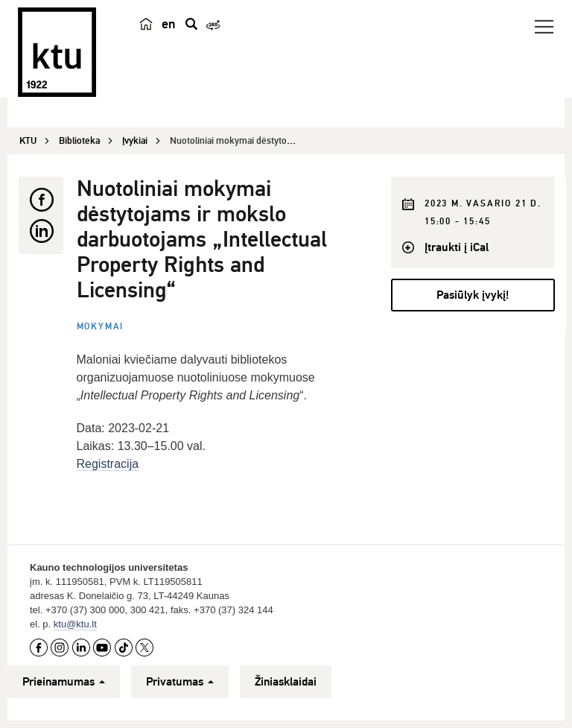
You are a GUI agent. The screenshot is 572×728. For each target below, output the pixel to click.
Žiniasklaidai (286, 682)
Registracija (108, 464)
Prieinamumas (64, 682)
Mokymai (101, 327)
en (169, 24)
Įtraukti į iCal (457, 247)
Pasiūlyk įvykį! (473, 295)
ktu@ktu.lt (75, 624)
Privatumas (180, 682)
